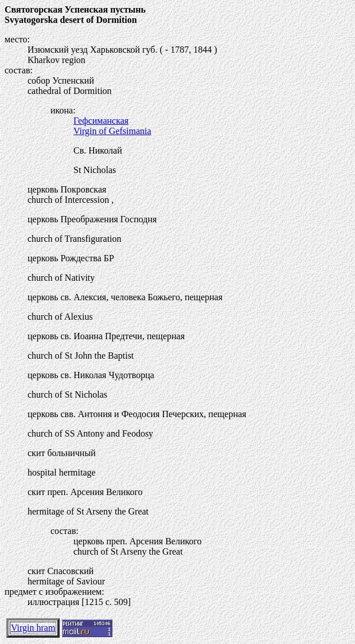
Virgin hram (33, 628)
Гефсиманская (101, 121)
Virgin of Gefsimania (112, 131)
